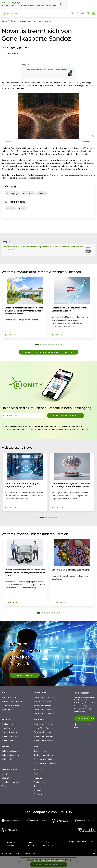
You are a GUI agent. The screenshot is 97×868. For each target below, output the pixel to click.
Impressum (6, 853)
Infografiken (7, 778)
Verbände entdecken (43, 705)
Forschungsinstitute (10, 782)
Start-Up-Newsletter (11, 705)
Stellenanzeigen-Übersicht (46, 763)
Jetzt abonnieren (85, 719)
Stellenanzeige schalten (44, 759)
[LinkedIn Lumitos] (94, 853)
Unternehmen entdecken (45, 697)
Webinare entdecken (10, 751)
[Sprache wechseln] (83, 13)
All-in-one (38, 794)
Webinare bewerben (10, 755)
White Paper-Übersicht (44, 740)
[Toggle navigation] (94, 14)
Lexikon (5, 774)
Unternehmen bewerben (44, 709)
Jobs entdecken (41, 751)
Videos (4, 786)
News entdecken (9, 697)
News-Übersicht (8, 709)
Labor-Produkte (8, 728)
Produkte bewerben (10, 736)
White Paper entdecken (44, 724)
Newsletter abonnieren (66, 416)
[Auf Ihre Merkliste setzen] (88, 14)
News (36, 774)
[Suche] (72, 13)
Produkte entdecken (10, 724)
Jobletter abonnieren (43, 755)
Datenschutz (29, 853)
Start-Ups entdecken (43, 701)
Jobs (36, 786)
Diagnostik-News (25, 675)
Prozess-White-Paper (43, 732)
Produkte (38, 778)
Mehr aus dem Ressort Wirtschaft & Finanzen (48, 352)
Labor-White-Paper (42, 728)
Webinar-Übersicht (10, 759)
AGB (18, 853)
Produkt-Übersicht (10, 740)
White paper (39, 782)
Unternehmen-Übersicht (45, 713)
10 (61, 345)
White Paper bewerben (44, 736)
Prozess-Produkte (9, 732)
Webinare (38, 790)
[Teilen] (77, 13)
